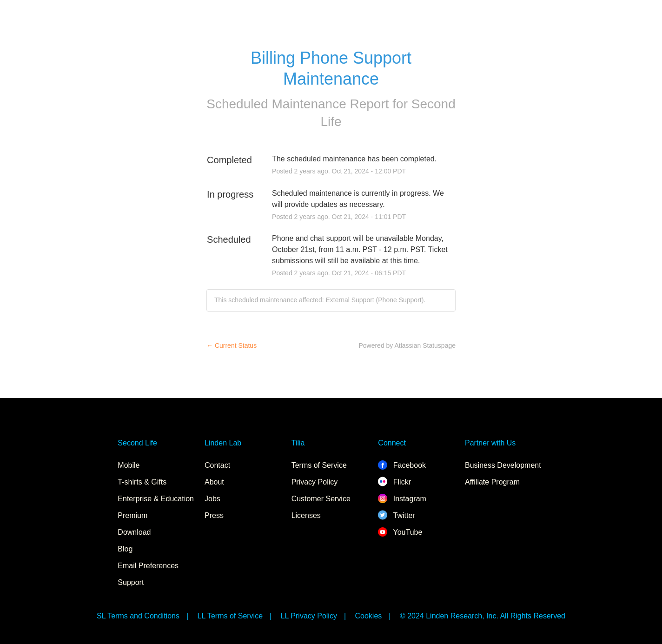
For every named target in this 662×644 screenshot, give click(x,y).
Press (214, 515)
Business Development (503, 465)
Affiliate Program (492, 482)
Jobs (212, 499)
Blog (125, 549)
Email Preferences (148, 566)
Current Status (232, 345)
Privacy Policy (315, 482)
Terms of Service (319, 465)
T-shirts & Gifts (142, 482)
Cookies (369, 616)
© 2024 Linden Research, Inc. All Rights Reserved (483, 616)
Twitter (396, 515)
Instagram (402, 499)
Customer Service (321, 499)
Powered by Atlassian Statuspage (407, 345)
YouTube (400, 532)
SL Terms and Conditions (138, 616)
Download (134, 532)
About (214, 482)
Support (131, 582)
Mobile (129, 465)
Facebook (402, 465)
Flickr (394, 482)
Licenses (306, 515)
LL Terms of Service (230, 616)
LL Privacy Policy (309, 616)
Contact (217, 465)
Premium (132, 515)
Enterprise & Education (156, 499)
